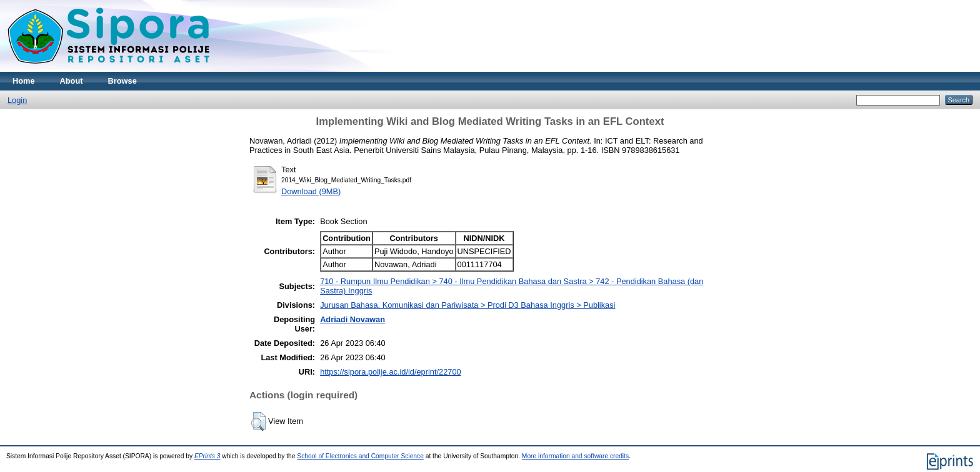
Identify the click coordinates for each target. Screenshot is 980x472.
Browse (122, 81)
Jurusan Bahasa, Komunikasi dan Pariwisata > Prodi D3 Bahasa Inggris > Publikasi (467, 305)
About (72, 81)
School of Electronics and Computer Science (360, 456)
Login (17, 100)
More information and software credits (575, 456)
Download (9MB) (311, 191)
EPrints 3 (207, 456)
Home (24, 81)
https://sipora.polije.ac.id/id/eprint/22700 (391, 372)
